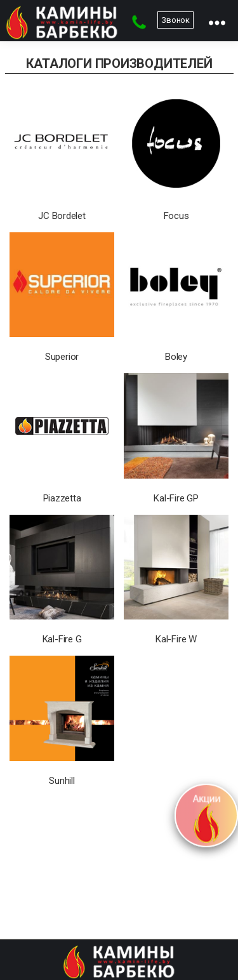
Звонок (175, 20)
